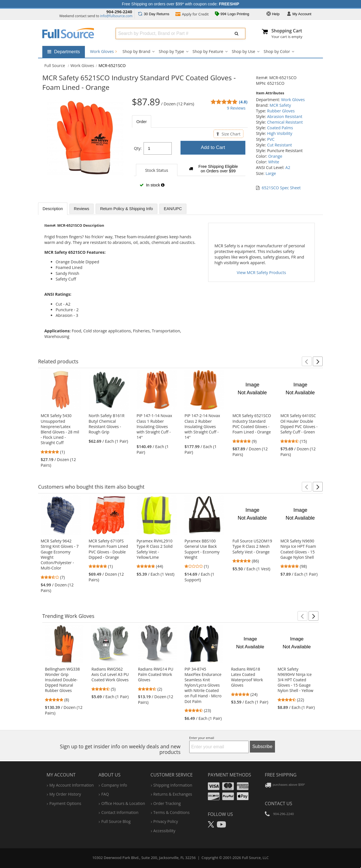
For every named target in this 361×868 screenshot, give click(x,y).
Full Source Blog (116, 821)
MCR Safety (280, 105)
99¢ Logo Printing (232, 14)
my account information (71, 785)
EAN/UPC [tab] (173, 209)
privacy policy (166, 821)
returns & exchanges (173, 794)
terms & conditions (172, 812)
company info (114, 785)
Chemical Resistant (285, 122)
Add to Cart (213, 147)
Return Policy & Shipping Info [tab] (126, 209)
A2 (288, 167)
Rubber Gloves (281, 111)
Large (271, 173)
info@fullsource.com (116, 16)
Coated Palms (280, 128)
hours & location (123, 803)
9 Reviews (236, 108)
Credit (192, 15)
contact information (120, 812)
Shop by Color (277, 51)
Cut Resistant (279, 145)
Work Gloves (103, 51)
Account (299, 14)
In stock (152, 185)
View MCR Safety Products (261, 272)
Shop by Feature (208, 51)
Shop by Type (171, 51)
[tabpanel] (190, 164)
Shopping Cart (287, 31)
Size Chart (228, 134)
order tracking (167, 803)
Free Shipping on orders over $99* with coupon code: (180, 4)
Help (273, 14)
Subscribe (262, 746)
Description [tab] (53, 209)
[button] (307, 361)
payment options (65, 803)
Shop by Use (244, 51)
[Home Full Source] (55, 65)
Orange (275, 156)
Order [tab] (142, 122)
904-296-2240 (119, 12)
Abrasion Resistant (285, 116)
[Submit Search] (237, 34)
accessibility (164, 831)
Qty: (138, 148)
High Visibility (280, 133)
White (274, 162)
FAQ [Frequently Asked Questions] (105, 794)
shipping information (173, 785)
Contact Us (279, 804)
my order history (65, 794)
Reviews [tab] (82, 209)
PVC (271, 139)
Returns (154, 14)
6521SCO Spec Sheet (281, 188)
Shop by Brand (136, 51)
